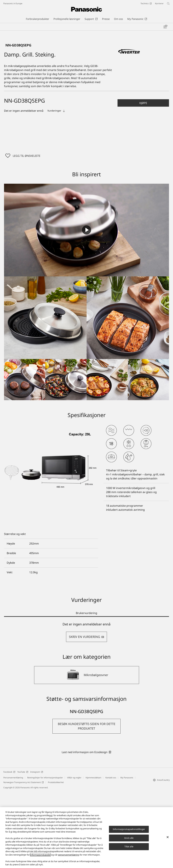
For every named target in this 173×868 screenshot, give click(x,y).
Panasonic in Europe (13, 3)
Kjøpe (143, 180)
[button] (143, 180)
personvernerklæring (69, 855)
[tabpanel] (86, 709)
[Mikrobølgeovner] (87, 752)
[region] (86, 838)
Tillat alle (129, 846)
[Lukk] (168, 837)
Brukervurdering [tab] (86, 690)
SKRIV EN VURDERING (86, 713)
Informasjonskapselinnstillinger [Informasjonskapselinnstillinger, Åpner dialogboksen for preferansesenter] (129, 829)
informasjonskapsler (40, 855)
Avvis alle (129, 838)
